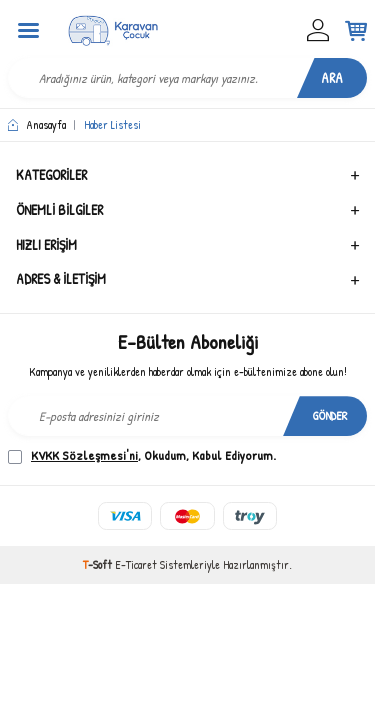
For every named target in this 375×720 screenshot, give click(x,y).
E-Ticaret (136, 564)
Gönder (330, 415)
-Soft (99, 564)
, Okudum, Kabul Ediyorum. (142, 455)
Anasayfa (37, 125)
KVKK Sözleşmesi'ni (84, 455)
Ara (332, 77)
